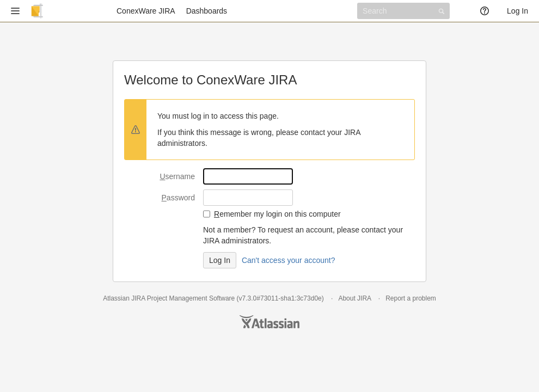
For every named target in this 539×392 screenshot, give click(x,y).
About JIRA (354, 298)
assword (178, 198)
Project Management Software (191, 298)
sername (177, 176)
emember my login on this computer (277, 214)
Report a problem (411, 298)
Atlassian (269, 322)
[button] (15, 11)
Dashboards (207, 11)
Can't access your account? (289, 260)
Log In (517, 11)
